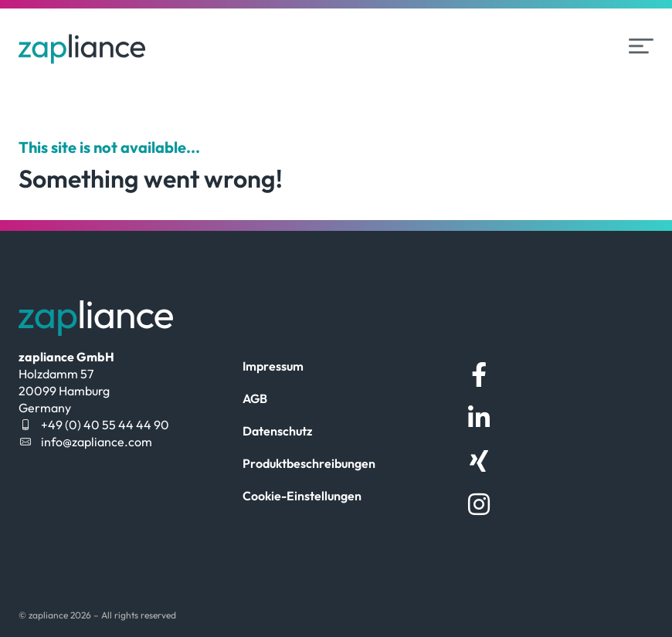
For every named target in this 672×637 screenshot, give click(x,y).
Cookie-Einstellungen (302, 496)
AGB (255, 398)
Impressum (273, 366)
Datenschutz (277, 431)
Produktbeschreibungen (309, 463)
